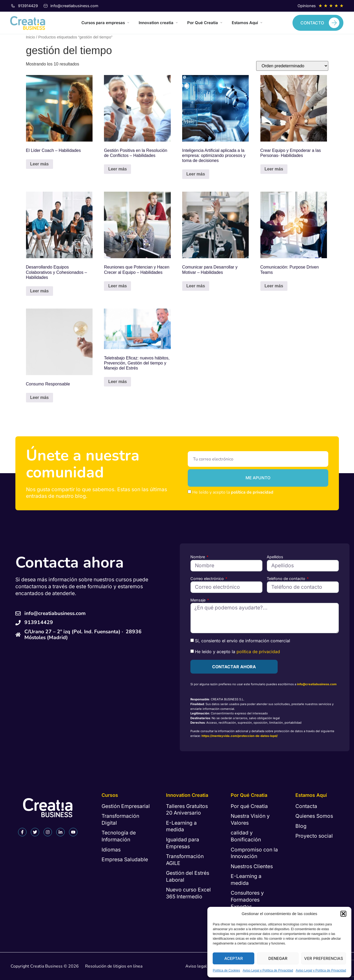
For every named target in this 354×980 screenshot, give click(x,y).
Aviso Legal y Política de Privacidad (268, 970)
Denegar (278, 958)
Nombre (198, 557)
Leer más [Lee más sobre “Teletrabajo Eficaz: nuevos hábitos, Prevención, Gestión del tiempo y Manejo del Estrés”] (117, 382)
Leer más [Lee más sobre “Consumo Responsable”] (40, 397)
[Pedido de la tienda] (292, 66)
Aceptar (234, 958)
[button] (343, 914)
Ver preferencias (324, 958)
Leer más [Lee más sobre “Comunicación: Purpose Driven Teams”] (274, 286)
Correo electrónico (208, 579)
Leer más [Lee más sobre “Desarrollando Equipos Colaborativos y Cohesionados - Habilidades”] (40, 291)
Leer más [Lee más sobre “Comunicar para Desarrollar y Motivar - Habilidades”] (196, 286)
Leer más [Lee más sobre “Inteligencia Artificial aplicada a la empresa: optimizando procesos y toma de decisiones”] (196, 174)
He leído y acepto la (233, 492)
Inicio (30, 37)
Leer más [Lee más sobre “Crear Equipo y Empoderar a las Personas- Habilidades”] (274, 169)
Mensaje (198, 600)
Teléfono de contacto (287, 579)
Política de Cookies (226, 970)
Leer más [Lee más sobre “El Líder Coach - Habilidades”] (40, 164)
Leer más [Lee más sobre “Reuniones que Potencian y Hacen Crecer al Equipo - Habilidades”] (117, 286)
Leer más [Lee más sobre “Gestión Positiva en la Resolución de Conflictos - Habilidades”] (117, 169)
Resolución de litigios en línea (114, 966)
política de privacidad (252, 492)
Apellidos (275, 557)
